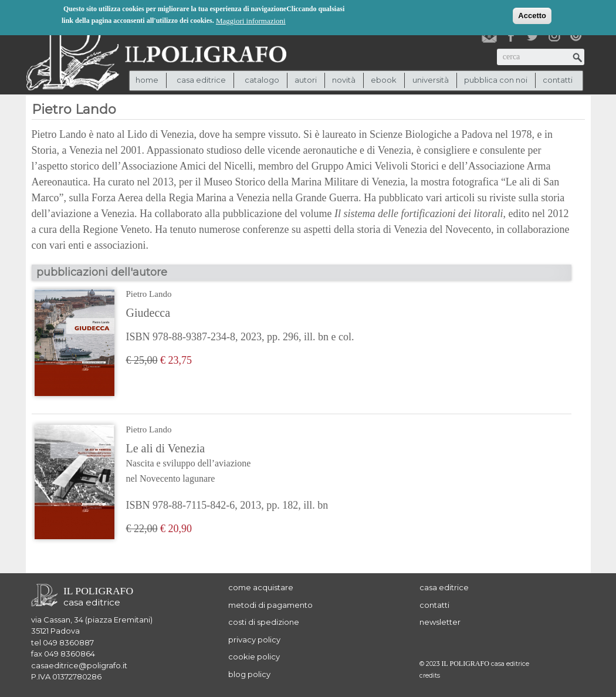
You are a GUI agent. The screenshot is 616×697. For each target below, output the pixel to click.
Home (147, 80)
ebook (384, 80)
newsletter (440, 622)
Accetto (532, 14)
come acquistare (261, 587)
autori (306, 80)
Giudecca (148, 313)
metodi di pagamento (270, 605)
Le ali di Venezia (227, 464)
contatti (558, 80)
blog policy (249, 674)
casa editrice (444, 587)
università (431, 80)
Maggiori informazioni (251, 20)
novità (344, 80)
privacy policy (254, 640)
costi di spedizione (264, 622)
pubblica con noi (496, 80)
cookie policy (254, 657)
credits (430, 676)
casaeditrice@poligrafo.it (79, 665)
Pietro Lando (149, 294)
